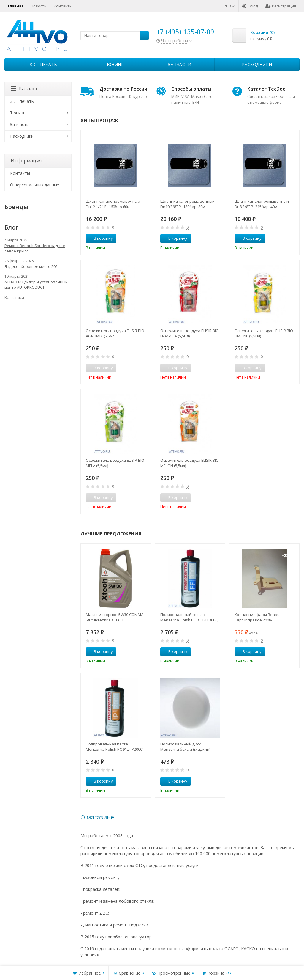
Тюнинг (114, 64)
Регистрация (281, 6)
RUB (229, 6)
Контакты (63, 6)
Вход (250, 6)
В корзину (100, 238)
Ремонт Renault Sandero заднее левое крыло (35, 248)
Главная (16, 6)
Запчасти (180, 64)
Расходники (257, 64)
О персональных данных (35, 185)
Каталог (24, 89)
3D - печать (43, 64)
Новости (39, 6)
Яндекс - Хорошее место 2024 (32, 266)
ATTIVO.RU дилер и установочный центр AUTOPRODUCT (36, 285)
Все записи (14, 297)
